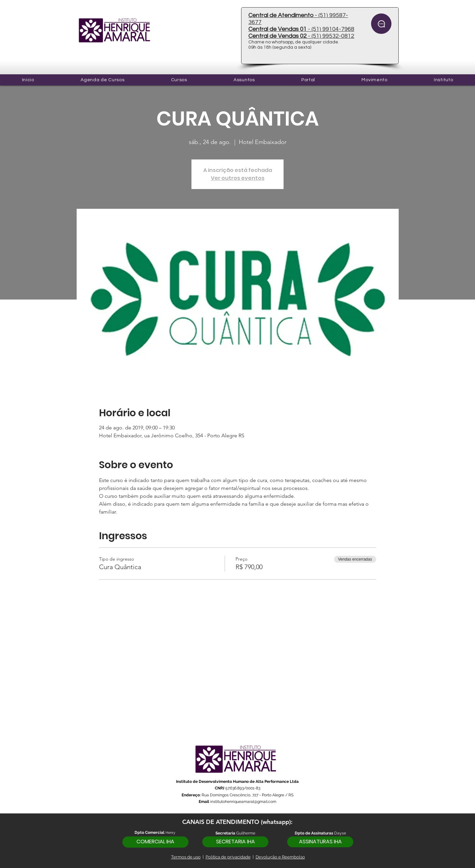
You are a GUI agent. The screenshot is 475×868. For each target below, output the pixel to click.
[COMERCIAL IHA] (155, 842)
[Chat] (381, 24)
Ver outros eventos (238, 178)
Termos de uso (186, 857)
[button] (179, 80)
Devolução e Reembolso (280, 857)
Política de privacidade (228, 857)
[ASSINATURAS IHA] (320, 842)
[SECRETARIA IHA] (235, 842)
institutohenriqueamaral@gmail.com (243, 802)
